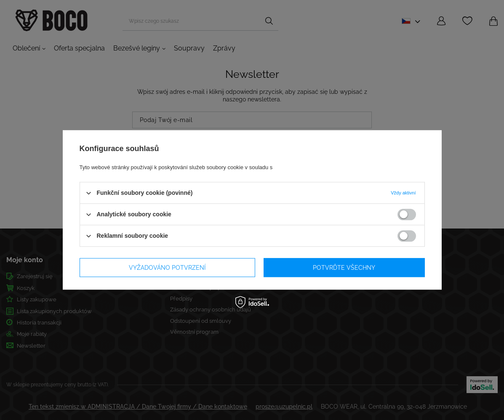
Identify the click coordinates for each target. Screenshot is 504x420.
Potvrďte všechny (344, 268)
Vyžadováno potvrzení (167, 268)
